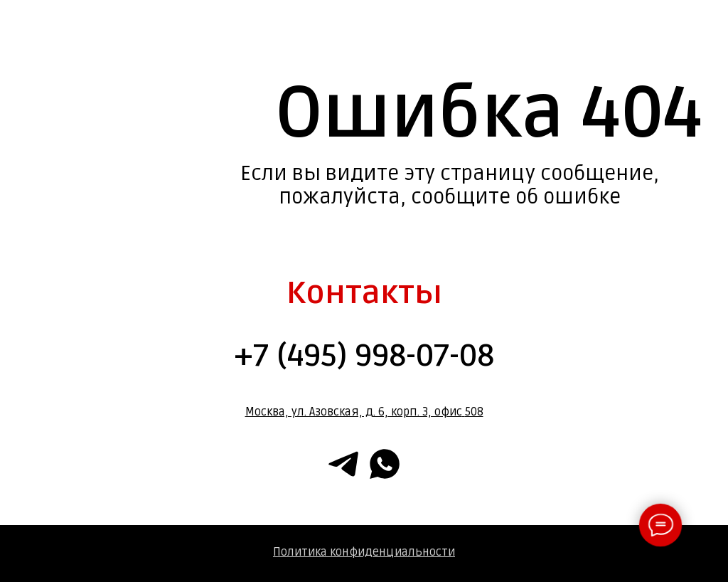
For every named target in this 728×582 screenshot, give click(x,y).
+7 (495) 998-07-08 (364, 356)
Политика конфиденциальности (364, 552)
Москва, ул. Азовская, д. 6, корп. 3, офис (354, 412)
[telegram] (343, 464)
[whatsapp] (385, 464)
